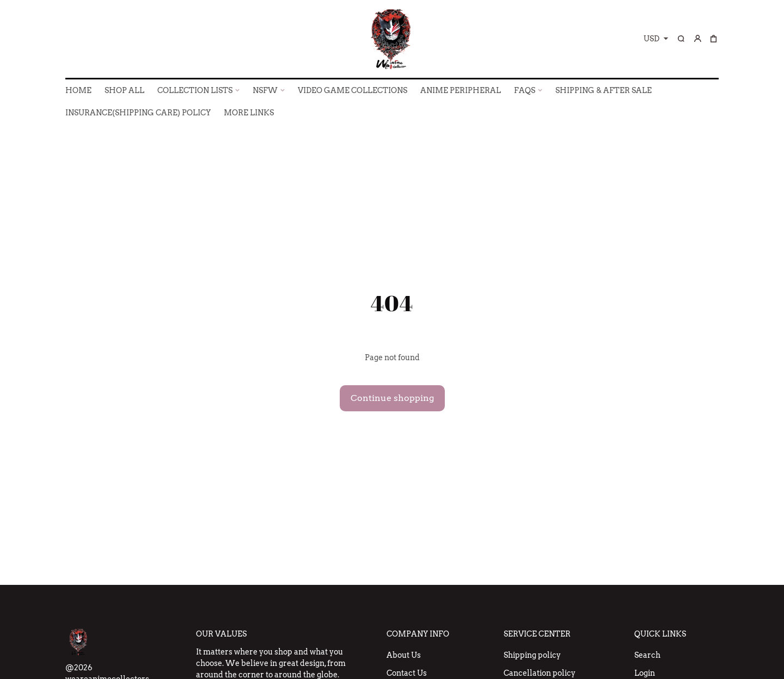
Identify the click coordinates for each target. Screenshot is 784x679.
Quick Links (660, 634)
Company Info (418, 634)
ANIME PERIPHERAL (461, 90)
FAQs (525, 90)
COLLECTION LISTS (195, 90)
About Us (404, 655)
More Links (249, 113)
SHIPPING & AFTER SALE (604, 90)
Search (647, 655)
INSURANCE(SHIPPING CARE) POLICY (138, 113)
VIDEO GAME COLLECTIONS (353, 90)
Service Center (537, 634)
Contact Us (407, 673)
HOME (78, 90)
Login (645, 673)
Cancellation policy (540, 673)
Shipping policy (532, 655)
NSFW (265, 90)
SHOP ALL (124, 90)
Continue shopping (392, 398)
